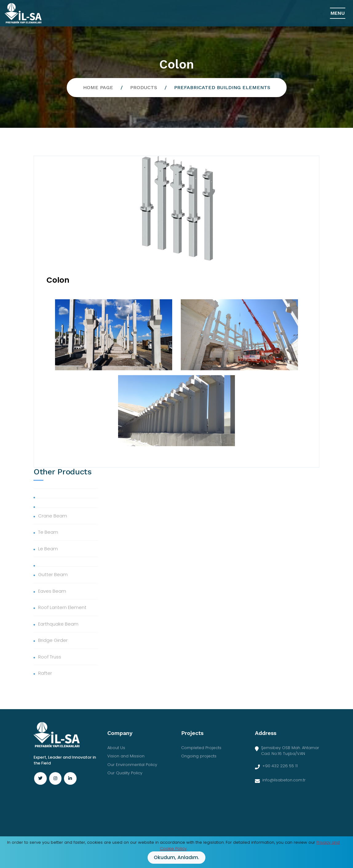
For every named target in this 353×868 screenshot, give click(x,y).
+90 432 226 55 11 (280, 766)
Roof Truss (50, 657)
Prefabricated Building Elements (222, 87)
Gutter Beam (53, 574)
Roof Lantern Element (62, 607)
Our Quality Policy (125, 773)
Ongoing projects (199, 756)
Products (144, 87)
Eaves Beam (52, 591)
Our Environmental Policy (132, 765)
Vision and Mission (126, 756)
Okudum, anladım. (177, 857)
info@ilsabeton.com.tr (284, 780)
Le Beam (48, 549)
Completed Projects (201, 748)
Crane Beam (53, 516)
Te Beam (48, 532)
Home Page (98, 87)
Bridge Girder (53, 640)
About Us (116, 748)
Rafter (45, 673)
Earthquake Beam (58, 624)
